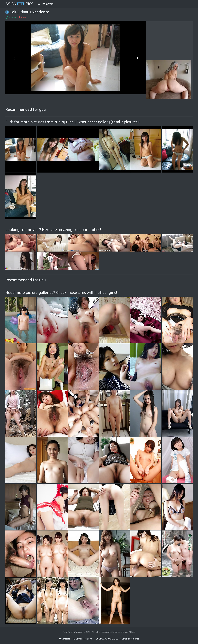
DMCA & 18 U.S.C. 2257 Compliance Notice (118, 639)
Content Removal (83, 639)
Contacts (64, 639)
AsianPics (19, 4)
